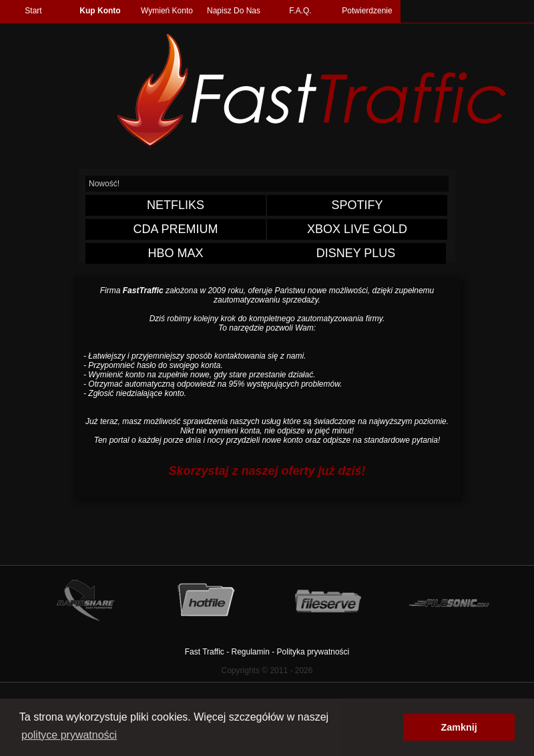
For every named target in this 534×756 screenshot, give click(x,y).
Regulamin (251, 652)
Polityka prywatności (313, 652)
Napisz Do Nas (234, 11)
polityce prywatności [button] (69, 735)
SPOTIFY (357, 205)
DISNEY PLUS (356, 253)
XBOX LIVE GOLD (357, 229)
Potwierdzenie (367, 11)
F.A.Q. (300, 11)
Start (33, 11)
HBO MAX (175, 253)
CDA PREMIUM (175, 229)
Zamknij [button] (459, 727)
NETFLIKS (176, 205)
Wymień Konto (167, 11)
